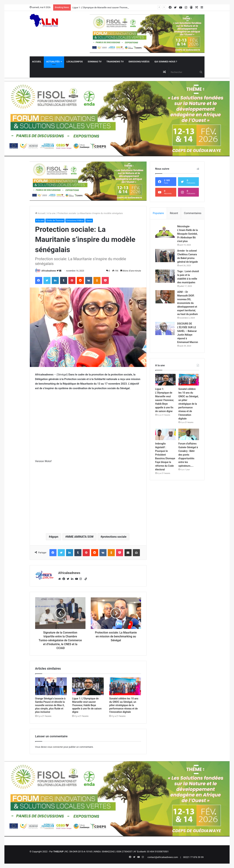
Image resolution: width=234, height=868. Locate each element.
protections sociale (114, 537)
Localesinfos (75, 62)
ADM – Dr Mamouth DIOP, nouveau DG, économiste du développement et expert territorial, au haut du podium (188, 303)
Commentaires (193, 213)
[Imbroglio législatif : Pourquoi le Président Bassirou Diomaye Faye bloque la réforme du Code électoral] (166, 434)
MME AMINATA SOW (80, 537)
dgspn (54, 537)
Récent (174, 213)
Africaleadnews (49, 271)
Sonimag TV (95, 62)
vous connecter (55, 747)
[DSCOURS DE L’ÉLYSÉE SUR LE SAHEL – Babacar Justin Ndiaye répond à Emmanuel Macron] (165, 328)
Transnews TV (115, 62)
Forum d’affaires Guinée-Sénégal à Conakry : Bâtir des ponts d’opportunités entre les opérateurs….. (188, 455)
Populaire (158, 213)
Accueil (37, 62)
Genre (89, 221)
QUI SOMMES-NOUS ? (166, 62)
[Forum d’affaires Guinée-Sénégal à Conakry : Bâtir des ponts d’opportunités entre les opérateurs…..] (189, 434)
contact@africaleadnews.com (163, 857)
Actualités (53, 62)
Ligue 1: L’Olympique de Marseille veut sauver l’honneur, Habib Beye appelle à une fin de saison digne (87, 705)
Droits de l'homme (55, 221)
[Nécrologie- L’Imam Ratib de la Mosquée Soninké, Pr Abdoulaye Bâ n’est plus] (165, 231)
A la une (51, 213)
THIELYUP (58, 852)
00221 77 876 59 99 (193, 857)
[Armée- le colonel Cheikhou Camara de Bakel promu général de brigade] (165, 256)
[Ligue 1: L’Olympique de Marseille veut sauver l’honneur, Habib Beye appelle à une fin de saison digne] (88, 686)
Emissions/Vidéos (139, 62)
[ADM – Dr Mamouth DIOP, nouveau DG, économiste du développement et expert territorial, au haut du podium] (165, 297)
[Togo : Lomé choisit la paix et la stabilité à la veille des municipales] (165, 276)
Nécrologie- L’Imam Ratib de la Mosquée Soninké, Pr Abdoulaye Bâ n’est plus (188, 234)
